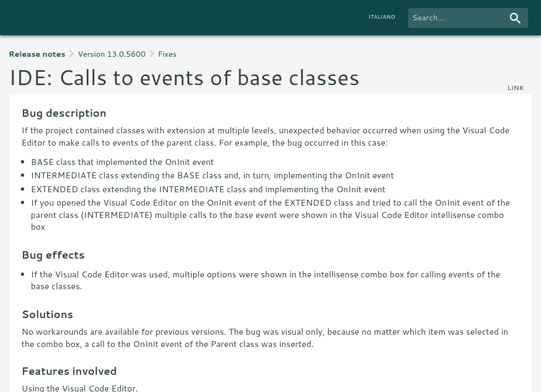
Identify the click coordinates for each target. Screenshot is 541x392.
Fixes (167, 54)
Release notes (37, 54)
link (516, 87)
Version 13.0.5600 (112, 54)
